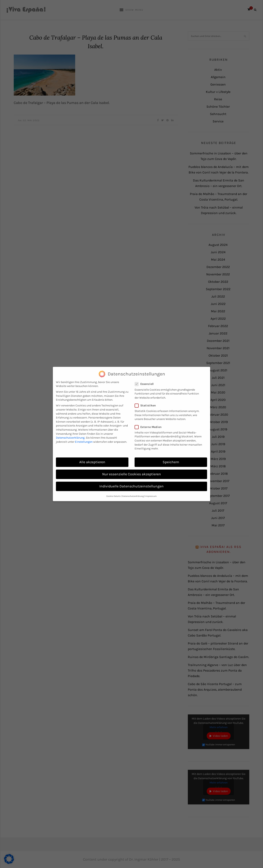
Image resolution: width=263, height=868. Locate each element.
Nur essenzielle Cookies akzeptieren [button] (132, 468)
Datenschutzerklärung (70, 432)
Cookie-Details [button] (113, 490)
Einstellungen (84, 436)
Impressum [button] (151, 490)
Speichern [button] (171, 456)
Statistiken (147, 399)
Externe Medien (149, 421)
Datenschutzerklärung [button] (133, 490)
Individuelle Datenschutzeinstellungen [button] (131, 480)
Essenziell (145, 378)
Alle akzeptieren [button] (92, 456)
